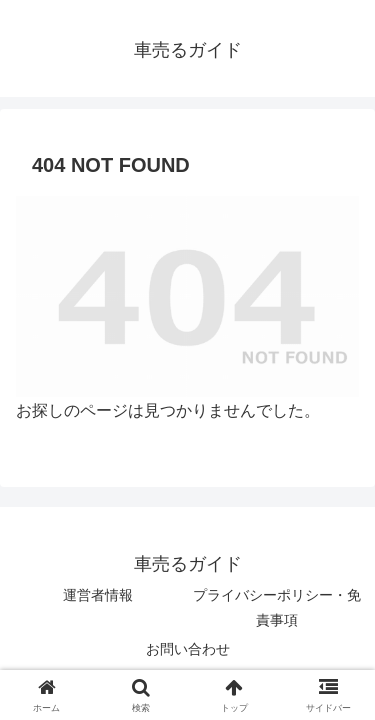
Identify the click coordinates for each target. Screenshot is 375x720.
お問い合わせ (188, 649)
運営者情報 (98, 595)
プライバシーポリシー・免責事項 (277, 607)
